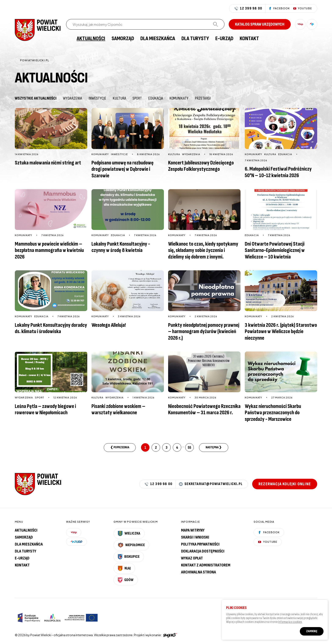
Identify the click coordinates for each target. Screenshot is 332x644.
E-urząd (22, 558)
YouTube (268, 542)
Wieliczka (129, 533)
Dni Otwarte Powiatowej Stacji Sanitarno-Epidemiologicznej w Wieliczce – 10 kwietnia (275, 250)
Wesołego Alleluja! (109, 325)
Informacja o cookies (290, 623)
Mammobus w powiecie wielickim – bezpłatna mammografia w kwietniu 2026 (49, 250)
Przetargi (203, 98)
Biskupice (129, 557)
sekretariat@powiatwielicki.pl (211, 484)
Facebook (269, 532)
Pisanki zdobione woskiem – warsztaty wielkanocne (118, 410)
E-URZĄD (224, 39)
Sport (137, 98)
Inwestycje (97, 98)
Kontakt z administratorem (206, 565)
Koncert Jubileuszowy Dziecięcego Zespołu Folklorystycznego (201, 166)
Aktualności (91, 39)
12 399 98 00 (248, 8)
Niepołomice (131, 545)
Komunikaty (179, 98)
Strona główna (68, 39)
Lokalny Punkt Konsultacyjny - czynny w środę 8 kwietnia (121, 247)
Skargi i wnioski (195, 537)
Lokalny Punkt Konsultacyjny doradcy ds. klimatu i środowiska (51, 328)
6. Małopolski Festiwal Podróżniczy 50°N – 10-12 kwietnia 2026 (278, 172)
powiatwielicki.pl (35, 60)
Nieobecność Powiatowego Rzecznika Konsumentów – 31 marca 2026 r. (204, 410)
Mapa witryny (193, 530)
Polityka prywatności (200, 544)
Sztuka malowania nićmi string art (48, 163)
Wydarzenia (73, 98)
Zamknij (312, 632)
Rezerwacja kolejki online (285, 484)
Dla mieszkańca (158, 39)
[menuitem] (68, 39)
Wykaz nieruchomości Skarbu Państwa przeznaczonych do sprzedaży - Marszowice (273, 413)
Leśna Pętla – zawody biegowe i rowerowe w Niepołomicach (45, 410)
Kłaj (124, 568)
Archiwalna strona (199, 572)
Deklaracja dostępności (203, 551)
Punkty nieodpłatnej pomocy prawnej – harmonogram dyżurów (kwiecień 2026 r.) (204, 332)
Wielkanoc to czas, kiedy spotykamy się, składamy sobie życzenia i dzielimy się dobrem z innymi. (203, 250)
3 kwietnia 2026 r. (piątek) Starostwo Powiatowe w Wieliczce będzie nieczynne (281, 332)
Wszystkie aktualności (36, 98)
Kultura (119, 98)
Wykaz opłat (192, 558)
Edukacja (156, 98)
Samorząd (123, 39)
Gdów (126, 580)
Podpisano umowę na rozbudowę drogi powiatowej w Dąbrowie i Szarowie (122, 169)
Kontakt (249, 39)
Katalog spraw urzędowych (260, 24)
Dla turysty (195, 39)
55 (190, 448)
